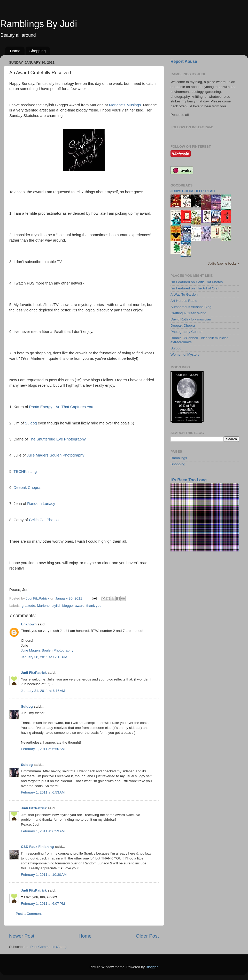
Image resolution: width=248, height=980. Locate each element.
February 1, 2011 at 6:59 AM (43, 831)
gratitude (28, 606)
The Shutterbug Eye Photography (57, 439)
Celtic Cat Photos (44, 520)
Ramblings (179, 458)
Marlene (43, 606)
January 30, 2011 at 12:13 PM (44, 657)
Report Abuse (184, 61)
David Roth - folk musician (191, 319)
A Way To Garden (184, 294)
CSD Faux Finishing (37, 847)
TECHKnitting (25, 472)
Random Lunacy (41, 504)
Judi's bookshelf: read (193, 191)
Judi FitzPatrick (34, 673)
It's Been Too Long (189, 480)
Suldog (31, 423)
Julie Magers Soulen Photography (56, 455)
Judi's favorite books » (223, 264)
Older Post (147, 936)
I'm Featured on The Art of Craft (195, 288)
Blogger (152, 967)
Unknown (29, 624)
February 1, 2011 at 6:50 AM (43, 749)
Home (15, 51)
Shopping (38, 51)
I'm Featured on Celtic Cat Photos (197, 282)
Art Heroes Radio (184, 301)
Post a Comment (29, 914)
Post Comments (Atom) (49, 947)
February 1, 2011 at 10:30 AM (44, 875)
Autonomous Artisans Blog (191, 307)
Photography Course (187, 332)
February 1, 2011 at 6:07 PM (43, 904)
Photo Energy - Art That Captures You (61, 407)
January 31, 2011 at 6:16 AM (43, 691)
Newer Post (22, 936)
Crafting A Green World (188, 313)
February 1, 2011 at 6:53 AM (43, 792)
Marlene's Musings (125, 105)
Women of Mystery (185, 354)
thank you (94, 606)
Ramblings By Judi (38, 24)
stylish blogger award (68, 606)
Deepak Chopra (27, 488)
